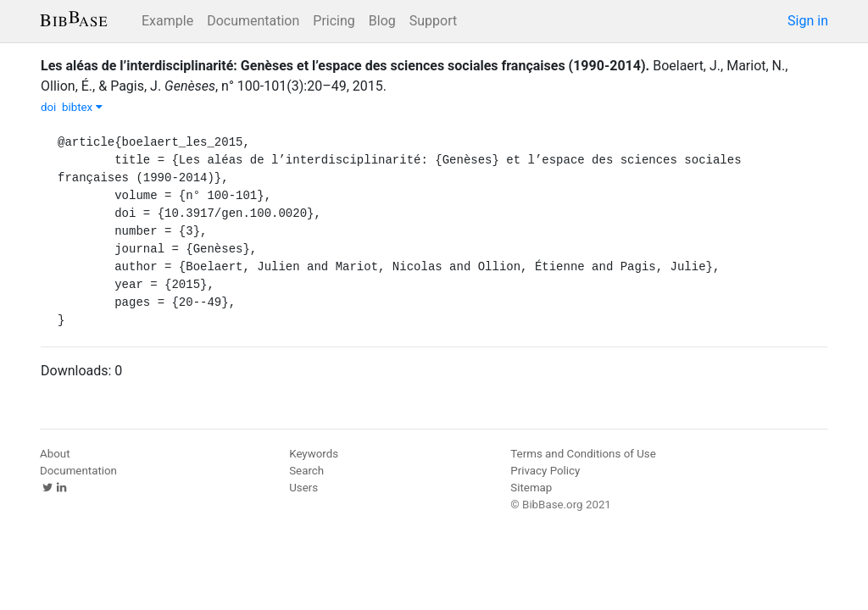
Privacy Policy (545, 471)
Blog (382, 21)
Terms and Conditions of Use (583, 454)
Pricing (334, 21)
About (55, 454)
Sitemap (531, 488)
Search (306, 471)
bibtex (82, 107)
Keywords (314, 454)
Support (433, 21)
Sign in (808, 21)
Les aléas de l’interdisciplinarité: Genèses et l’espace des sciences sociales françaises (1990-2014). (345, 66)
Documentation (253, 21)
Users (303, 488)
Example (167, 21)
